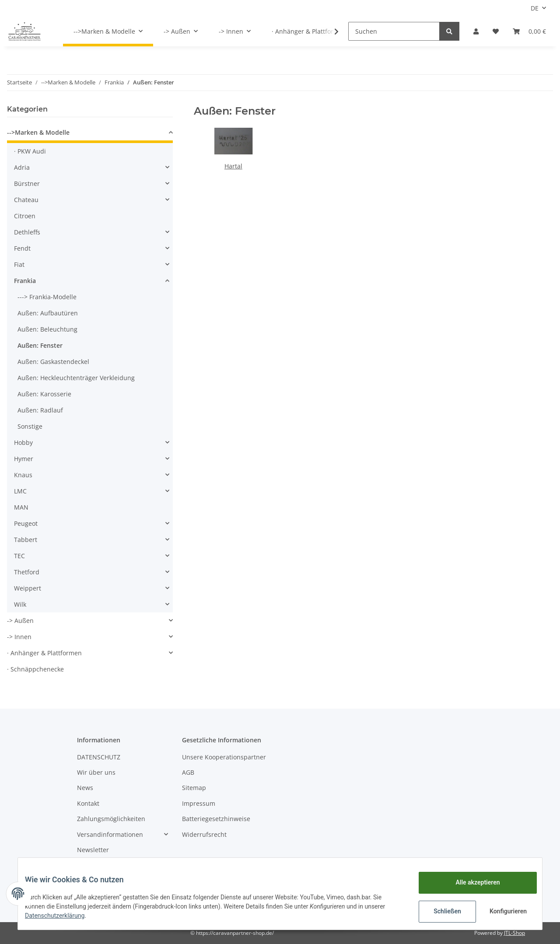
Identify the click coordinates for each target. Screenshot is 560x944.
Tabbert (26, 540)
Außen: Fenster (40, 345)
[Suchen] (394, 31)
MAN (21, 507)
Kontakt (88, 803)
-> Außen (20, 621)
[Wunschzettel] (496, 31)
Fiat (19, 264)
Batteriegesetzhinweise (216, 819)
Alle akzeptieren (471, 882)
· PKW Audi (30, 151)
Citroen (25, 216)
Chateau (26, 200)
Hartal (233, 166)
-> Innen (19, 637)
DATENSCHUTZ (99, 757)
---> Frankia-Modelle (47, 297)
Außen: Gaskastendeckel (53, 362)
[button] (476, 31)
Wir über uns (96, 772)
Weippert (28, 588)
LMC (20, 491)
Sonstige (30, 426)
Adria (22, 167)
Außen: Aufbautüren (48, 313)
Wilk (20, 604)
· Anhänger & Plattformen (44, 653)
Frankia (25, 281)
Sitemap (194, 788)
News (85, 788)
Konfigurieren (502, 911)
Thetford (27, 572)
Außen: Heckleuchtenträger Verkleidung (76, 378)
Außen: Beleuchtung (47, 329)
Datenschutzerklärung (62, 916)
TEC (19, 556)
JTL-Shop (514, 933)
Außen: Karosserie (44, 394)
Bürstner (27, 184)
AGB (188, 772)
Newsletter (93, 850)
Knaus (23, 475)
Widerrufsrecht (204, 834)
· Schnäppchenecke (35, 669)
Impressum (199, 803)
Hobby (23, 442)
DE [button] (535, 8)
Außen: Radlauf (40, 410)
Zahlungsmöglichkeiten (111, 819)
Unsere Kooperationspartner (224, 757)
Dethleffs (27, 232)
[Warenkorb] (529, 31)
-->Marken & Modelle (38, 132)
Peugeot (26, 523)
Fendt (22, 248)
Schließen (440, 911)
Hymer (24, 459)
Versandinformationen (110, 834)
